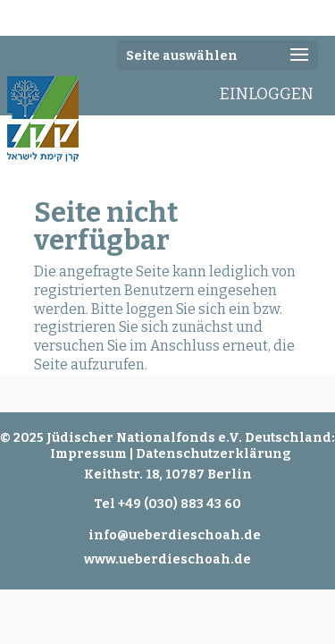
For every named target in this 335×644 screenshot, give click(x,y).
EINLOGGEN (267, 94)
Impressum (88, 454)
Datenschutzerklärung (214, 454)
